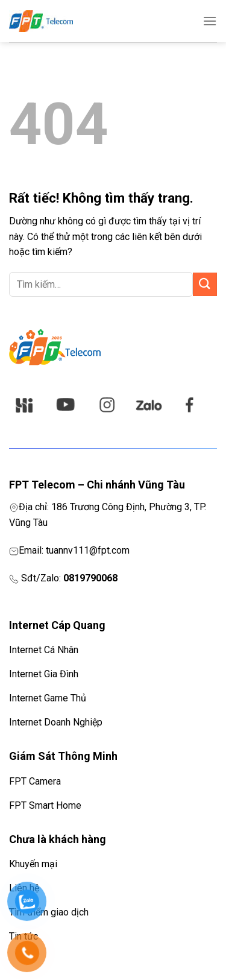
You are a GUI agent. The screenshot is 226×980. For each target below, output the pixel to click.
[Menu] (210, 21)
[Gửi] (205, 284)
